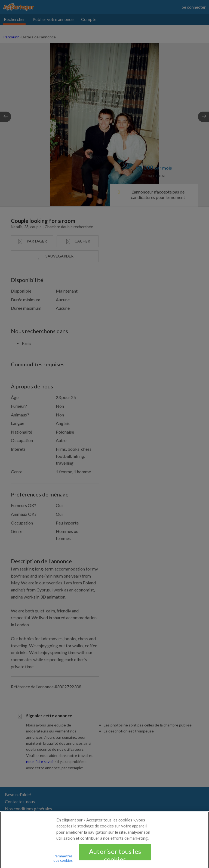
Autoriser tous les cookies (115, 858)
